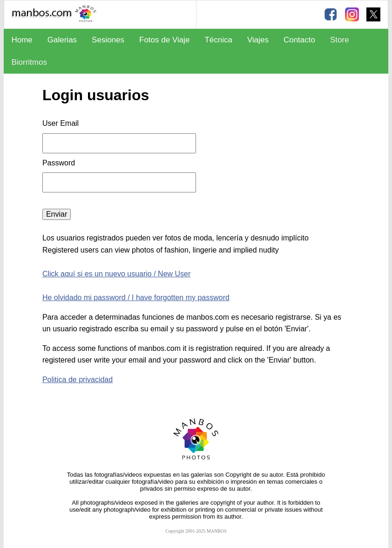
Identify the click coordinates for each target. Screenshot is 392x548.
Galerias (62, 40)
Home (22, 40)
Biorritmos (29, 62)
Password (60, 163)
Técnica (218, 40)
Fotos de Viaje (164, 40)
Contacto (299, 40)
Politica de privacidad (78, 380)
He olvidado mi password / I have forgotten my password (136, 298)
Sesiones (108, 40)
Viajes (258, 40)
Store (340, 40)
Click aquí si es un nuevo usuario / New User (116, 274)
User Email (61, 123)
